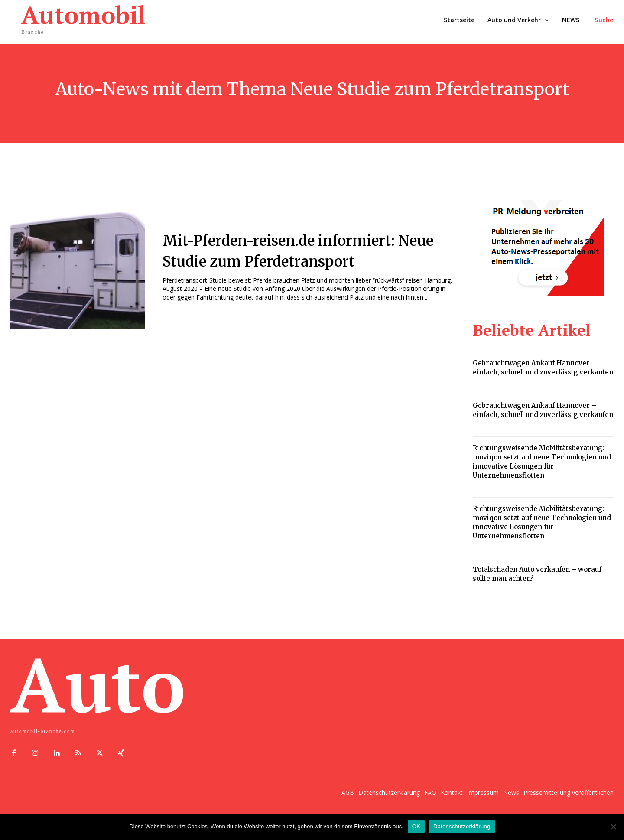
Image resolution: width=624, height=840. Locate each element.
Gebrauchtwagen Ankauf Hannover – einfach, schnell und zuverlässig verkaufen (543, 368)
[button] (604, 20)
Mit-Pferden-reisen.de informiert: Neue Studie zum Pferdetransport (304, 250)
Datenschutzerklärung (462, 826)
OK (416, 826)
